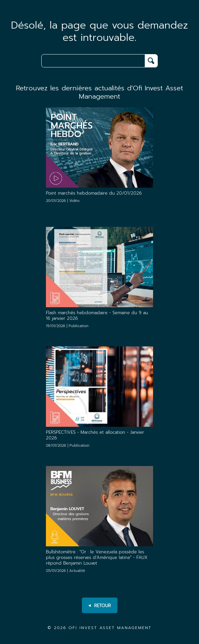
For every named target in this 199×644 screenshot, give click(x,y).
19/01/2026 (67, 326)
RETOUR (100, 606)
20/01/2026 (63, 201)
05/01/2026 (66, 571)
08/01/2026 (68, 446)
